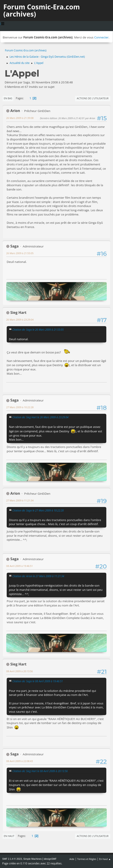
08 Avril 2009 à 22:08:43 (20, 761)
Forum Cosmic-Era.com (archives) (42, 10)
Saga (14, 246)
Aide (72, 859)
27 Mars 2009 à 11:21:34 (20, 500)
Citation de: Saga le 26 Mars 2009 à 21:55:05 (38, 329)
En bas (8, 98)
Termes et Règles (87, 859)
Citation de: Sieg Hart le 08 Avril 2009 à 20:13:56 (40, 771)
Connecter (101, 37)
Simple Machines (32, 859)
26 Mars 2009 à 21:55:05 (20, 253)
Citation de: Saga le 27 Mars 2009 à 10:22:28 (38, 510)
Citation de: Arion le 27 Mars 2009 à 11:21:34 (38, 576)
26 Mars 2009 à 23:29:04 (20, 320)
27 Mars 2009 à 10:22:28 (20, 407)
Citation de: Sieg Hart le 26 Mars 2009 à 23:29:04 (40, 417)
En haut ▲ (105, 859)
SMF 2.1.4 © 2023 (12, 859)
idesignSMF (50, 859)
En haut (9, 836)
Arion (15, 111)
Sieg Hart (18, 313)
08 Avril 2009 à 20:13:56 (20, 671)
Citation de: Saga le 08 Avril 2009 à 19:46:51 (38, 681)
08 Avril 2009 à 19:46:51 (20, 566)
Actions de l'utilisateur (93, 98)
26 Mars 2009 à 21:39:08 (20, 118)
